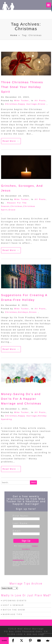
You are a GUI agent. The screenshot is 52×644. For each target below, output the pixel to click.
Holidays (23, 312)
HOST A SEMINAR (13, 605)
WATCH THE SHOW (14, 610)
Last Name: (21, 523)
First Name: (21, 516)
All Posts (40, 101)
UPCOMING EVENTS (15, 601)
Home (14, 35)
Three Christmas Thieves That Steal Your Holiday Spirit (22, 87)
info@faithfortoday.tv (18, 560)
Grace (12, 210)
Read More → (11, 141)
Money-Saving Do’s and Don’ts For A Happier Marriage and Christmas (21, 399)
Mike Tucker (22, 101)
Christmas (11, 104)
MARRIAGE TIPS (13, 614)
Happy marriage (27, 104)
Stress (42, 104)
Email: (17, 531)
